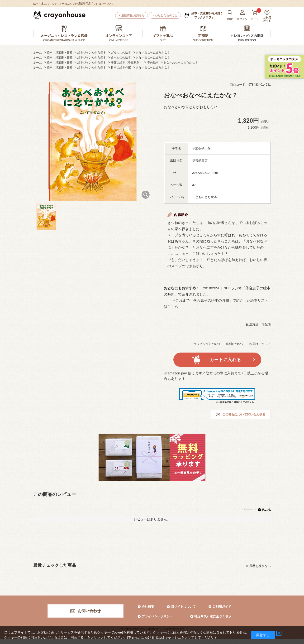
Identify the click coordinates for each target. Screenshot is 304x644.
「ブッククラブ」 (207, 15)
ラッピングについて (207, 344)
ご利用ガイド (222, 607)
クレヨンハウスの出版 (247, 36)
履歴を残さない (260, 566)
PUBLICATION (247, 40)
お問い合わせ (89, 611)
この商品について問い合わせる (244, 414)
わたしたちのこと (166, 15)
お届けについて (260, 344)
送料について (235, 344)
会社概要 (148, 607)
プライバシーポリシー (157, 616)
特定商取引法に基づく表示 (213, 616)
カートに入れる (225, 360)
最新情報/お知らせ (133, 15)
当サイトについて (183, 607)
